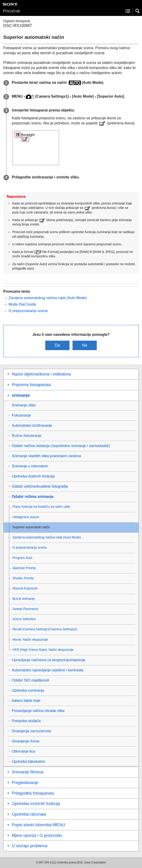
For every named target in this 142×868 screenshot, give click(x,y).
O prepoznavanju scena (28, 311)
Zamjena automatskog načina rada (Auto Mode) (48, 298)
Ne (85, 345)
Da (57, 345)
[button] (138, 11)
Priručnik (12, 11)
